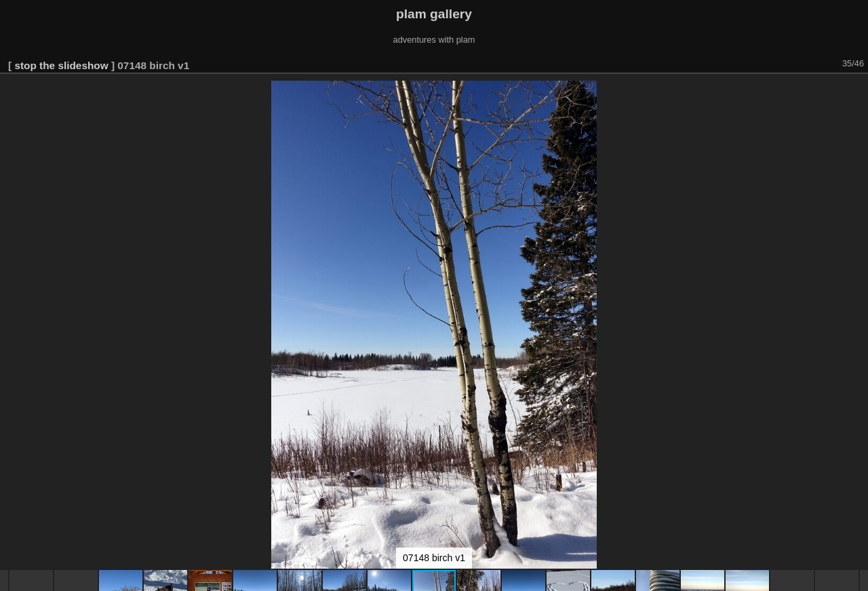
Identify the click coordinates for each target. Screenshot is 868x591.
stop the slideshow (61, 65)
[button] (856, 93)
